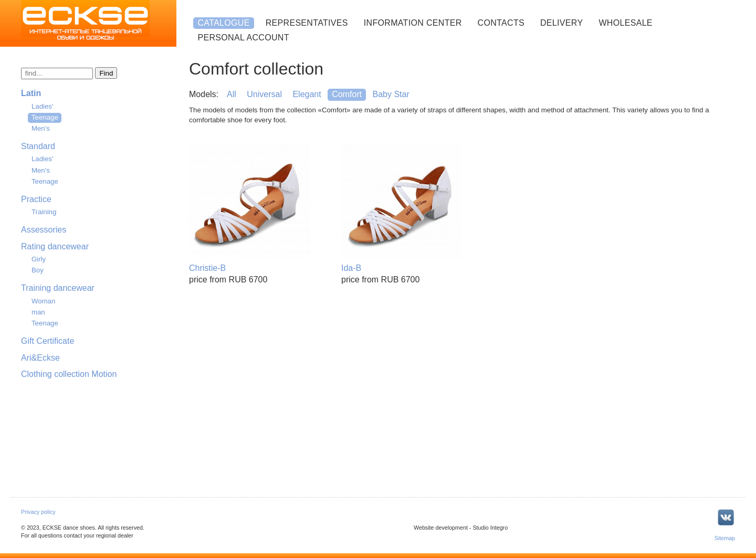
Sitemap (725, 538)
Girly (39, 259)
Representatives (307, 23)
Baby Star (391, 94)
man (38, 312)
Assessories (44, 230)
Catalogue (223, 23)
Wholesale (625, 23)
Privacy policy (38, 512)
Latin (31, 93)
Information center (413, 23)
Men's (41, 128)
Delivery (561, 23)
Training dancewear (58, 288)
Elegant (307, 94)
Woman (43, 301)
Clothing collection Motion (69, 374)
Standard (38, 146)
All (232, 94)
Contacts (501, 23)
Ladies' (43, 106)
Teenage (45, 117)
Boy (38, 270)
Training (44, 212)
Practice (36, 199)
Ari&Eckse (40, 358)
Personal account (243, 38)
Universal (264, 94)
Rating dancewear (55, 246)
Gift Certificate (48, 341)
